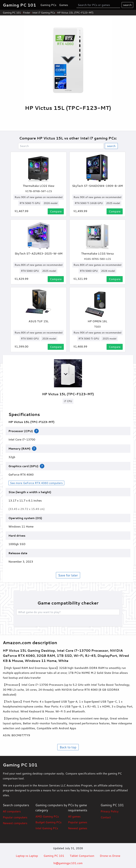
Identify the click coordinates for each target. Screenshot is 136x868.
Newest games (78, 828)
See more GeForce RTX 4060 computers (36, 483)
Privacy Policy (110, 811)
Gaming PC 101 (12, 13)
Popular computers (15, 817)
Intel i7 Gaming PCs (44, 13)
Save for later (68, 575)
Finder (27, 13)
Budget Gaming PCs (48, 822)
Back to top (68, 747)
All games (74, 816)
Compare (56, 211)
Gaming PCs (48, 5)
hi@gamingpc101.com (68, 863)
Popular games (78, 822)
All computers (12, 811)
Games (64, 5)
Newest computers (15, 823)
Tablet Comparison (82, 856)
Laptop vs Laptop (27, 856)
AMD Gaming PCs (47, 816)
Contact (106, 817)
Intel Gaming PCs (47, 828)
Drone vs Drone (110, 856)
